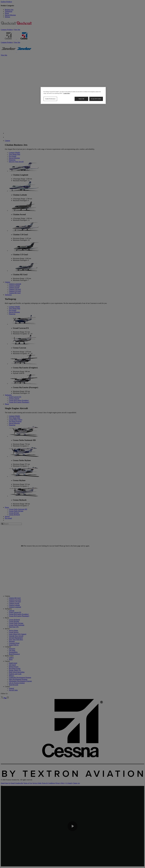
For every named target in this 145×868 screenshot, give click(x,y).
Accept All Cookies (96, 99)
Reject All (81, 99)
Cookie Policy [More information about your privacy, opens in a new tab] (67, 93)
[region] (73, 95)
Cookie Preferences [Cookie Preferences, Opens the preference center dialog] (50, 99)
